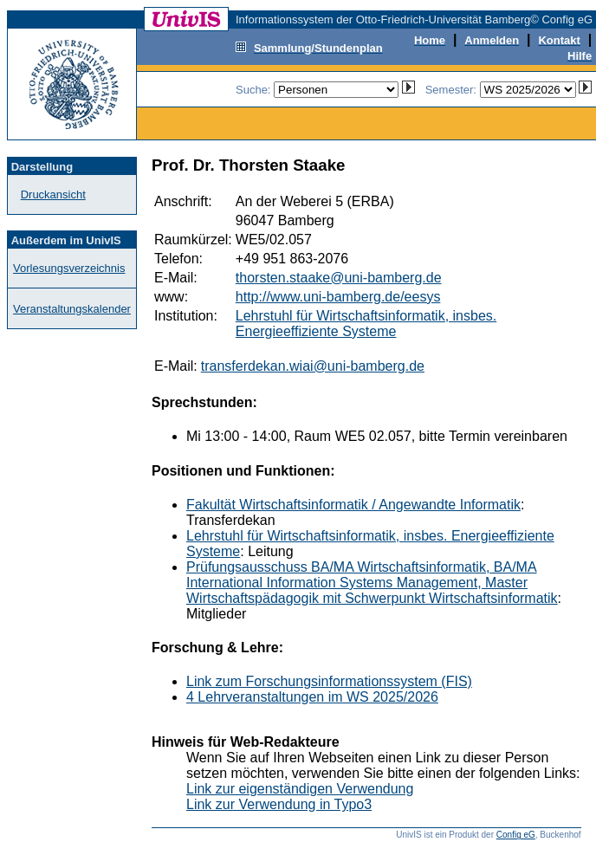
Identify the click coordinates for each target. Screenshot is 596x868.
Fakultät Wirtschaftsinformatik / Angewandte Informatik (353, 505)
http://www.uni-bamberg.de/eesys (338, 297)
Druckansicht (53, 194)
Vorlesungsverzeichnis (69, 268)
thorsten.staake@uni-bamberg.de (339, 278)
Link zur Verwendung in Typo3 (279, 804)
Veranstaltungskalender (72, 309)
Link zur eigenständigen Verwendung (300, 789)
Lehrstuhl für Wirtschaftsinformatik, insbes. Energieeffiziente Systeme (366, 324)
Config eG (516, 835)
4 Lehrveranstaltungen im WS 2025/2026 (312, 697)
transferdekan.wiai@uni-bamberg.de (313, 366)
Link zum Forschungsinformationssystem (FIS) (329, 681)
